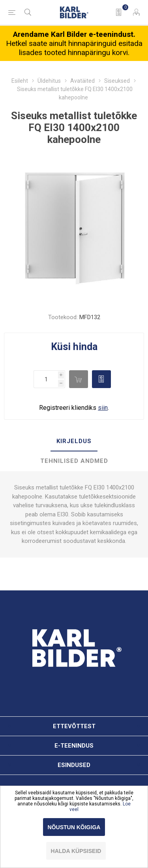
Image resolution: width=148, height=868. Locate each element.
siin (103, 408)
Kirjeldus (74, 441)
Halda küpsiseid (76, 851)
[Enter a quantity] (46, 379)
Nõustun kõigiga (74, 827)
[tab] (74, 442)
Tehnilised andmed (74, 461)
